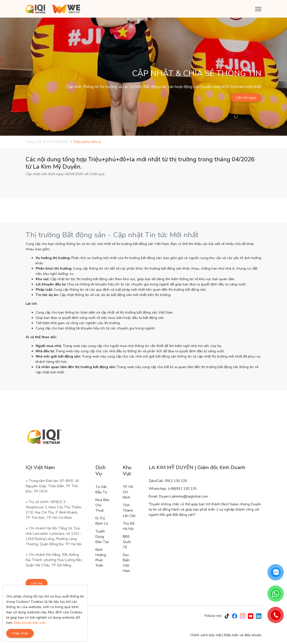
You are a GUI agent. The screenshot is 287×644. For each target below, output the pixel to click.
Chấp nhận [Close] (20, 633)
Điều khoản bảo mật (30, 623)
